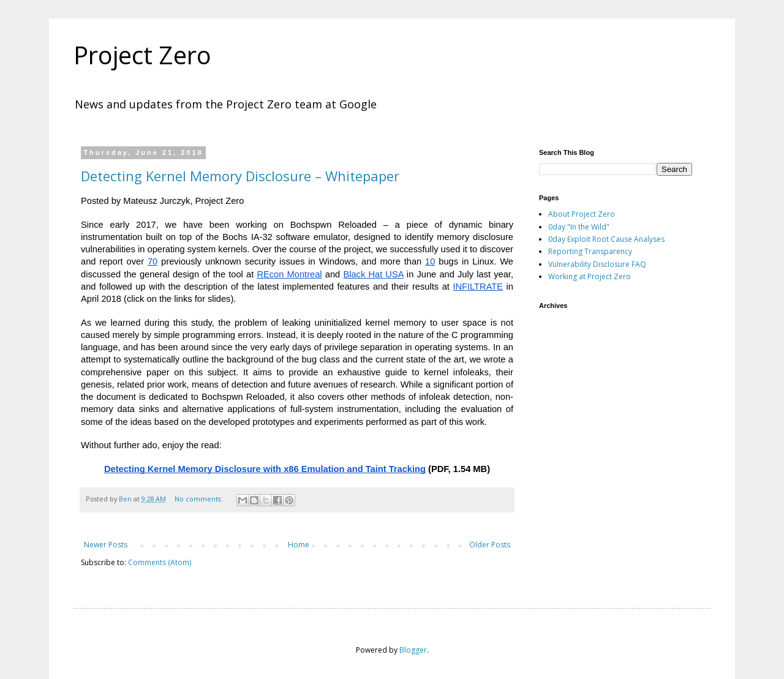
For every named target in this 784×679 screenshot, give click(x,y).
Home (299, 545)
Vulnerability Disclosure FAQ (597, 264)
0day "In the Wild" (579, 227)
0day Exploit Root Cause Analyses (606, 239)
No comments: (199, 499)
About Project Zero (582, 214)
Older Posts (490, 545)
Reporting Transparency (590, 251)
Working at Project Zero (590, 276)
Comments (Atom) (160, 562)
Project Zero (142, 55)
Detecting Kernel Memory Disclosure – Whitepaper (240, 176)
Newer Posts (106, 545)
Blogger (413, 650)
